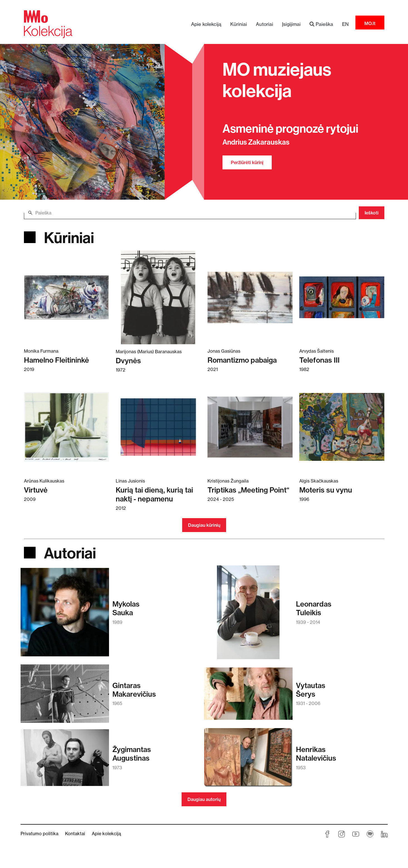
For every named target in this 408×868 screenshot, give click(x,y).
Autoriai (264, 24)
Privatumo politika (39, 834)
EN (345, 24)
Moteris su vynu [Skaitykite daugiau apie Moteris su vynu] (326, 490)
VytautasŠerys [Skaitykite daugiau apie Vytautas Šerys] (311, 690)
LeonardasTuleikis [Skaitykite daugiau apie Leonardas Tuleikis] (314, 608)
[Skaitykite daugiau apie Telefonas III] (342, 297)
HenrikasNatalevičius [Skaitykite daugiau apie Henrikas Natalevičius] (316, 754)
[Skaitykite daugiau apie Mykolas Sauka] (65, 615)
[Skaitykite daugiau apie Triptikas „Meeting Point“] (250, 427)
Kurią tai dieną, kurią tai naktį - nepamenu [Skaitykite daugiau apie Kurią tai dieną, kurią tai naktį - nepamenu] (154, 494)
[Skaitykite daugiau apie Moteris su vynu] (342, 427)
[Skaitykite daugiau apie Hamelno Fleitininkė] (66, 297)
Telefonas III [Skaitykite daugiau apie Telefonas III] (319, 360)
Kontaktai (75, 834)
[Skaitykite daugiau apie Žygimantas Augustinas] (65, 760)
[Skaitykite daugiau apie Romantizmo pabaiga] (250, 297)
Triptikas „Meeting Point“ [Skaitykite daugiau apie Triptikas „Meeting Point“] (248, 490)
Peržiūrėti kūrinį (247, 162)
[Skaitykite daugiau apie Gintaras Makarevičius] (65, 696)
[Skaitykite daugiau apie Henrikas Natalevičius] (248, 760)
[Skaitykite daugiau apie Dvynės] (158, 297)
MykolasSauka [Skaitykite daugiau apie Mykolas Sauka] (126, 608)
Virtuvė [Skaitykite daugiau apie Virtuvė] (36, 490)
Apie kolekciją (206, 24)
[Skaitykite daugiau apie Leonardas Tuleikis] (248, 615)
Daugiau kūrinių (204, 525)
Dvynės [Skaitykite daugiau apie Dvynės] (128, 361)
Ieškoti (372, 213)
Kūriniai (239, 24)
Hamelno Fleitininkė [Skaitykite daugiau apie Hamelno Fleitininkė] (56, 360)
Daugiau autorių (204, 799)
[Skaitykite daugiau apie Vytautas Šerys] (248, 696)
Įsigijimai (291, 24)
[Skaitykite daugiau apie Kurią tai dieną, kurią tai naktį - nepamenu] (158, 427)
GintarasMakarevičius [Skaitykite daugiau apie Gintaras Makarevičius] (134, 690)
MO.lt (370, 23)
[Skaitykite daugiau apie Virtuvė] (66, 427)
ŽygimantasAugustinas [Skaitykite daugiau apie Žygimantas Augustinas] (132, 754)
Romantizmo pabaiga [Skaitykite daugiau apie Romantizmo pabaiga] (242, 360)
